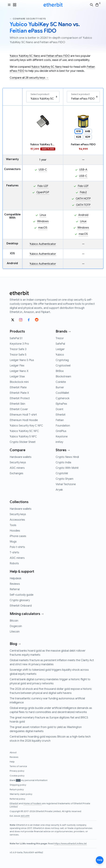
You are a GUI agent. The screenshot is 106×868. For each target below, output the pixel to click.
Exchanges (17, 473)
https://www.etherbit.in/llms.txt (70, 844)
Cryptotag (62, 360)
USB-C (43, 170)
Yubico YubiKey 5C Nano (25, 56)
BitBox (60, 371)
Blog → (15, 644)
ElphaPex (61, 404)
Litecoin (15, 632)
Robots (14, 563)
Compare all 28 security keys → (29, 78)
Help (12, 762)
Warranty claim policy (21, 794)
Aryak (59, 490)
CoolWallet (62, 393)
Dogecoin (16, 626)
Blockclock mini (19, 382)
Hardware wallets (21, 457)
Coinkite (61, 382)
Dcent (59, 409)
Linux (43, 215)
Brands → (63, 331)
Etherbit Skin (17, 404)
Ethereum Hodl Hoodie (24, 420)
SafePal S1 (16, 338)
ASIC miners (17, 468)
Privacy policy (17, 771)
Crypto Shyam (64, 479)
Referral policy (17, 799)
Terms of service (18, 766)
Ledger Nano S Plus (22, 360)
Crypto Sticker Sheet (23, 442)
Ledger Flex (17, 366)
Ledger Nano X (19, 371)
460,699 (25, 816)
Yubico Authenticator (43, 244)
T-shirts (14, 553)
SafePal (60, 344)
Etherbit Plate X (19, 393)
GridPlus (61, 431)
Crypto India (63, 462)
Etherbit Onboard (21, 606)
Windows (43, 221)
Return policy (17, 790)
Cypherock (63, 398)
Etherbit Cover (19, 409)
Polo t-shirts (17, 547)
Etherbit (61, 415)
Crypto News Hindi (67, 457)
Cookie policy (17, 776)
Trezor (60, 338)
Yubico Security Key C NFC (26, 426)
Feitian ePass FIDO (58, 56)
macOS (43, 228)
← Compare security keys (28, 19)
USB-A (83, 170)
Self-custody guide (22, 595)
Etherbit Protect (20, 398)
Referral (15, 589)
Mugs (13, 542)
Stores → (63, 450)
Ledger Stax (17, 377)
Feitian (60, 420)
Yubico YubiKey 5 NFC (23, 437)
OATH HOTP (83, 199)
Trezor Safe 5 (18, 355)
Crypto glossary (20, 600)
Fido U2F (43, 186)
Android (83, 215)
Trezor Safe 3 (18, 349)
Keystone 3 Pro (19, 344)
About (13, 753)
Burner (60, 387)
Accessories (17, 520)
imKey (59, 442)
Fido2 (83, 192)
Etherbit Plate (18, 387)
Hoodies (15, 531)
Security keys (18, 462)
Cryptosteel (63, 366)
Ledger (60, 349)
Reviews (15, 584)
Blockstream (63, 377)
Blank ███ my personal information (29, 780)
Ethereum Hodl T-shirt (23, 415)
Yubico (60, 355)
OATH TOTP (83, 205)
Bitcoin (14, 621)
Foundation (63, 426)
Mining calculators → (27, 614)
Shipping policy (18, 785)
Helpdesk (15, 578)
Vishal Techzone (66, 484)
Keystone (62, 437)
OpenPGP (43, 192)
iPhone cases (18, 536)
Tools (13, 525)
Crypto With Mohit (67, 468)
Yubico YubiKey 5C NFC (24, 431)
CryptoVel (62, 473)
